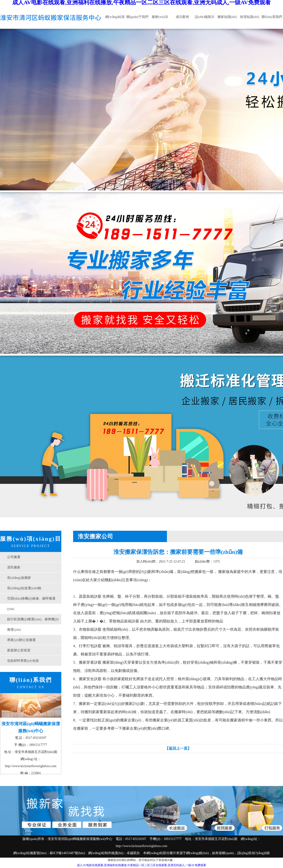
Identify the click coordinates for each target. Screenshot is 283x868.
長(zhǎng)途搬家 (19, 578)
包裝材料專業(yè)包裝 (23, 661)
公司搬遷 (14, 557)
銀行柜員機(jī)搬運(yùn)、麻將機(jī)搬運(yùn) (33, 624)
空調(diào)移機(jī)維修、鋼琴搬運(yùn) (31, 604)
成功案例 (182, 17)
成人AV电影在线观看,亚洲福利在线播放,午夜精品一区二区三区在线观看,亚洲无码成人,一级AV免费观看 (141, 865)
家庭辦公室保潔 (19, 650)
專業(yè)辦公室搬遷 (21, 640)
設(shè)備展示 (205, 17)
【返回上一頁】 (178, 748)
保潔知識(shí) (250, 17)
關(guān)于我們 (137, 17)
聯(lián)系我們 (272, 17)
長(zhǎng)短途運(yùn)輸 (24, 588)
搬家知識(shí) (227, 17)
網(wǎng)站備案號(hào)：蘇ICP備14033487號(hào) (49, 853)
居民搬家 (14, 567)
